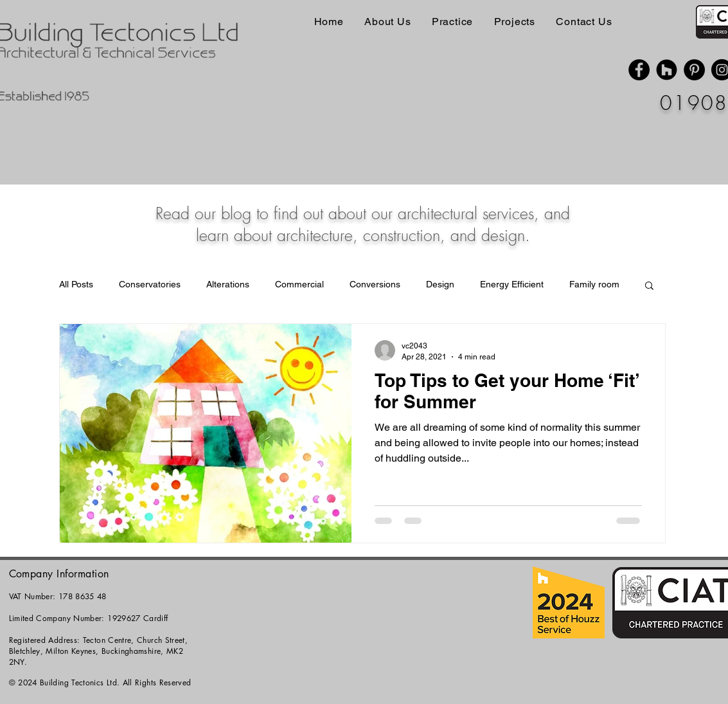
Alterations (228, 284)
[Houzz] (667, 70)
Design (440, 284)
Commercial (299, 284)
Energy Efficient (512, 284)
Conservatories (150, 284)
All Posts (76, 284)
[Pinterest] (694, 70)
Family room (594, 284)
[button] (649, 286)
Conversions (375, 284)
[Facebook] (639, 70)
